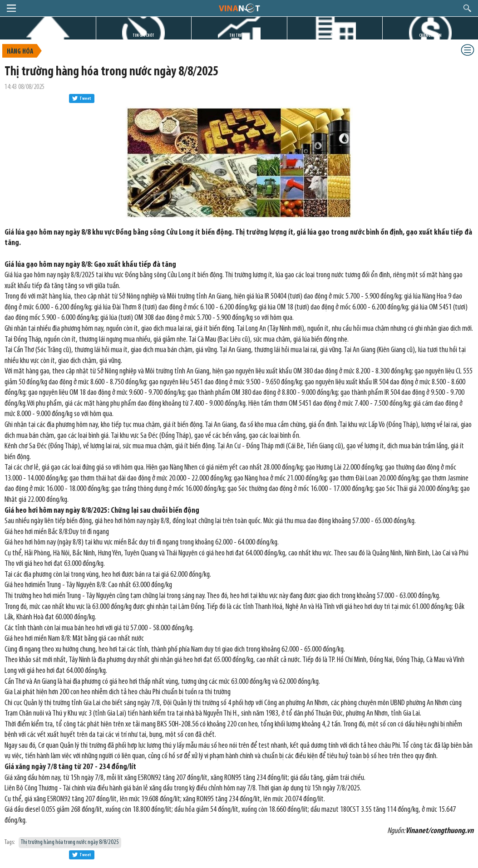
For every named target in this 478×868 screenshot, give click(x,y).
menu (11, 8)
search (467, 8)
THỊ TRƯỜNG (239, 36)
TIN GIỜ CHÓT (143, 36)
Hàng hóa (20, 52)
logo (239, 8)
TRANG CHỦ (48, 36)
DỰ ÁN (335, 36)
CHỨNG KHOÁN (430, 36)
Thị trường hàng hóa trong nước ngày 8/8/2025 (70, 842)
